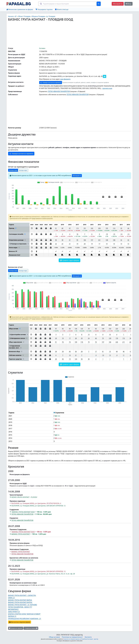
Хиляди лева (13, 170)
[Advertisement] (69, 34)
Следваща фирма (31, 628)
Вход (128, 4)
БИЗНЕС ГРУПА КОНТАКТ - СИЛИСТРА (22, 595)
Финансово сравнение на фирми (20, 9)
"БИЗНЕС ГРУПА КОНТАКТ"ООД (23, 512)
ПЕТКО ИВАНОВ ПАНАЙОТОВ (59, 91)
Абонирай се (118, 4)
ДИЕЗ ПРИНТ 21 (14, 612)
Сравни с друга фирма (69, 260)
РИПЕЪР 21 (12, 616)
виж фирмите (65, 79)
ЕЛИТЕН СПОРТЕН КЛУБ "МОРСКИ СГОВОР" (24, 614)
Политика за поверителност (72, 637)
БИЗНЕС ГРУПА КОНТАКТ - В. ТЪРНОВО (23, 605)
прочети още (107, 88)
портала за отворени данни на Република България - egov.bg (81, 639)
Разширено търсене (44, 9)
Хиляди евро (23, 170)
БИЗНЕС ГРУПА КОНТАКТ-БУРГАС (20, 602)
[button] (32, 229)
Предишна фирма (16, 628)
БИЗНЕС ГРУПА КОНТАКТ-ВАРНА (20, 600)
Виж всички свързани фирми (20, 622)
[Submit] (41, 4)
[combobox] (67, 4)
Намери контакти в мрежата (51, 83)
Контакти (88, 637)
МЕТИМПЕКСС (13, 609)
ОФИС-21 (12, 598)
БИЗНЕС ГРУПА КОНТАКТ (21, 534)
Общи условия (54, 637)
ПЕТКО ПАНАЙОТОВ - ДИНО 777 (20, 607)
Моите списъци (62, 9)
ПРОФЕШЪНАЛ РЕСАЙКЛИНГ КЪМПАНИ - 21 (25, 619)
